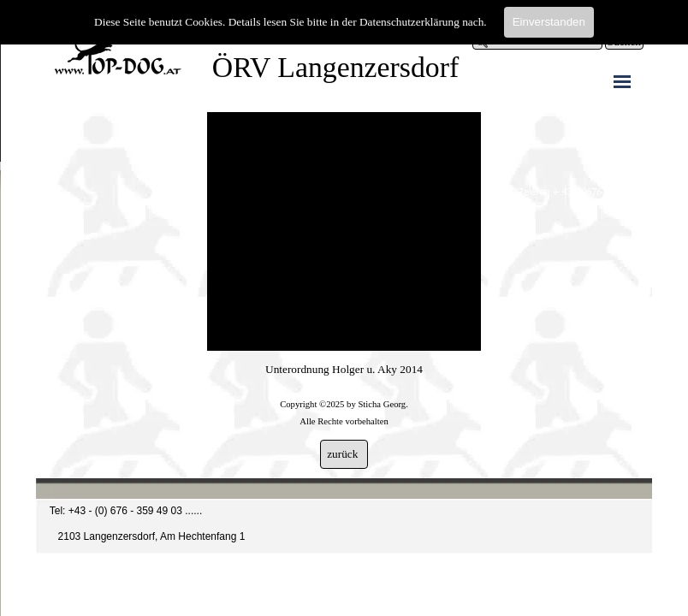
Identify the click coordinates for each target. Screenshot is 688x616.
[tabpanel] (344, 395)
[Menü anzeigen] (622, 81)
